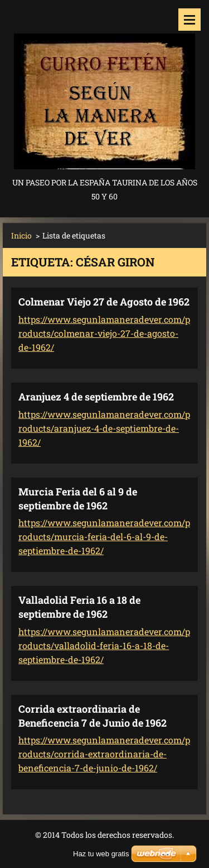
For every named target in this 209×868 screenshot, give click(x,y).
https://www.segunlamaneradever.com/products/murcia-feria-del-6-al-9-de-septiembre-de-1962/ (104, 536)
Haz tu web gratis (101, 854)
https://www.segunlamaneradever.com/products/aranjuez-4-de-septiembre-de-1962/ (104, 428)
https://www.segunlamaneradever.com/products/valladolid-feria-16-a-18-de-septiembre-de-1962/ (104, 645)
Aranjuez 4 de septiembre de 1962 (96, 397)
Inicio (21, 235)
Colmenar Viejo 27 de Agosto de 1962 (104, 302)
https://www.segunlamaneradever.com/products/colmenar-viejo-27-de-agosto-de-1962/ (104, 333)
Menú (189, 20)
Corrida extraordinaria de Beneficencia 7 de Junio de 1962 (93, 716)
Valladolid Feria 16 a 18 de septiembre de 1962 (79, 607)
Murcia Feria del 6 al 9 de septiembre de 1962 (78, 499)
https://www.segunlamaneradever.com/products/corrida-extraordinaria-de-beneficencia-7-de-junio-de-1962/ (104, 754)
